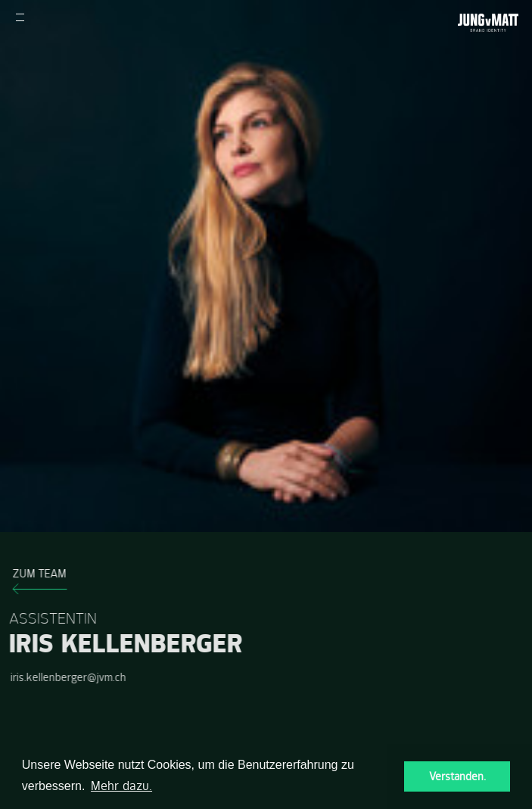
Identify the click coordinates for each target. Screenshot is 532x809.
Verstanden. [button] (457, 776)
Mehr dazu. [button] (121, 786)
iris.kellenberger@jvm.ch (66, 677)
